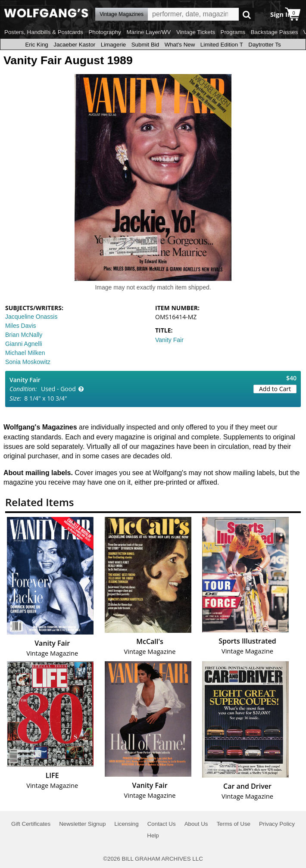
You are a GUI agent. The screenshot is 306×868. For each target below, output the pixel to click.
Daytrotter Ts (264, 45)
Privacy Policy (277, 824)
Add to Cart (275, 389)
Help (153, 835)
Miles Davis (21, 326)
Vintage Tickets (196, 32)
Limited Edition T (222, 45)
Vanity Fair (169, 340)
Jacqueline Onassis (31, 317)
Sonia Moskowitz (28, 362)
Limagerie (114, 45)
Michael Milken (25, 353)
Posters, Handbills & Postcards (44, 32)
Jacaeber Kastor (74, 45)
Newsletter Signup (82, 824)
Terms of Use (233, 824)
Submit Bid (145, 45)
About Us (196, 824)
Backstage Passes (275, 32)
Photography (105, 32)
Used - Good (58, 389)
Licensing (126, 824)
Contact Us (162, 824)
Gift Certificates (31, 824)
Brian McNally (24, 335)
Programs (233, 32)
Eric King (36, 45)
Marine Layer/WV (148, 32)
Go (247, 14)
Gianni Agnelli (24, 344)
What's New (180, 45)
